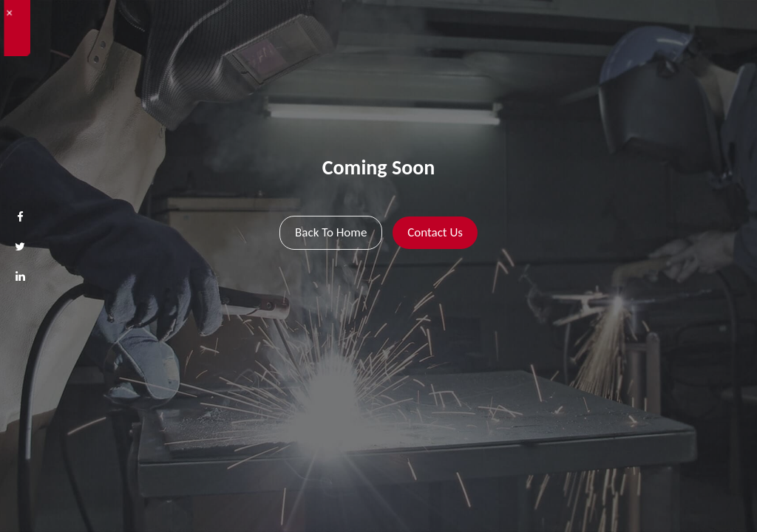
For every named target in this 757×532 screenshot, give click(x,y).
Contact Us (435, 232)
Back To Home (331, 232)
